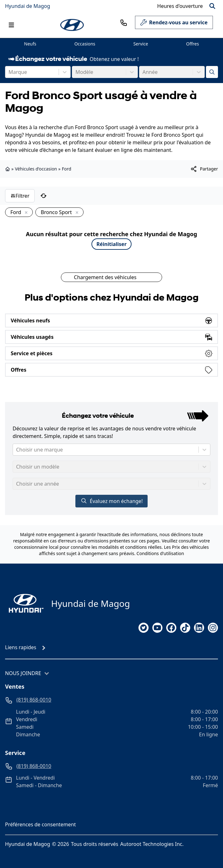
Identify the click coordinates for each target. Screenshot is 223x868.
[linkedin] (199, 628)
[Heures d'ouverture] (180, 6)
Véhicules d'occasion (36, 169)
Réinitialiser (112, 244)
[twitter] (144, 628)
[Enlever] (25, 213)
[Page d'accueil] (24, 603)
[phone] (124, 22)
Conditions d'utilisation (160, 553)
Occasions (85, 44)
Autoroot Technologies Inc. (152, 844)
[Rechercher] (212, 6)
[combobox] (9, 72)
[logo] (72, 25)
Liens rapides (21, 647)
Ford (67, 169)
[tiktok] (185, 628)
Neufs (30, 44)
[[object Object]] (204, 169)
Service (141, 44)
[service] (215, 22)
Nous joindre (23, 673)
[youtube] (157, 628)
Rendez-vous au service (174, 24)
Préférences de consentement (41, 824)
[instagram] (213, 628)
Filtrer (20, 196)
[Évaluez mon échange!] (212, 72)
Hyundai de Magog (28, 6)
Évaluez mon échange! (112, 501)
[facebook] (171, 628)
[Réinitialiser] (44, 196)
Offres (193, 44)
